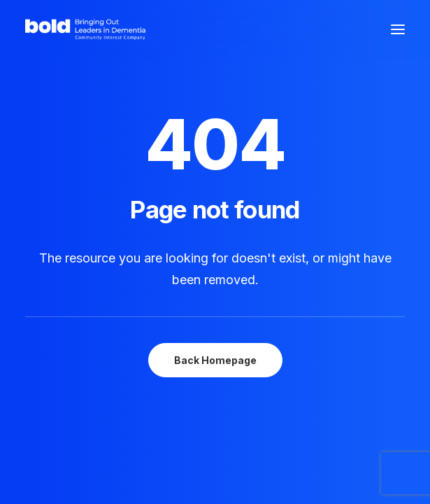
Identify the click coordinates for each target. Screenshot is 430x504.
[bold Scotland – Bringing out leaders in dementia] (85, 29)
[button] (398, 29)
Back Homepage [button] (215, 360)
